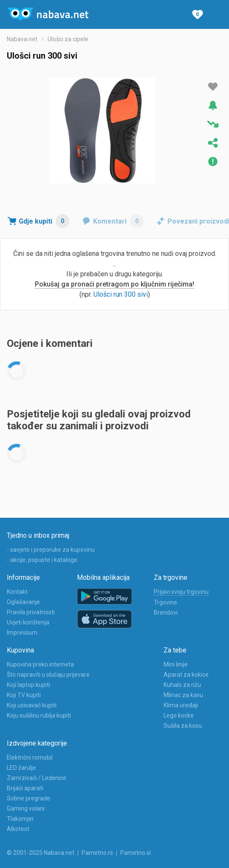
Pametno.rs (97, 853)
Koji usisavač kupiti (32, 705)
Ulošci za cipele (68, 39)
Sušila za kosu (183, 726)
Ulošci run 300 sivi (121, 294)
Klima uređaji (181, 705)
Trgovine (165, 602)
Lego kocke (179, 715)
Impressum (22, 633)
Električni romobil (30, 757)
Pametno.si (136, 853)
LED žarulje (21, 768)
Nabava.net (22, 39)
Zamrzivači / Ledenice (37, 778)
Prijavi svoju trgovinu (181, 592)
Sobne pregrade (28, 798)
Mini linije (176, 664)
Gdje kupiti (44, 221)
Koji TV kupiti (24, 695)
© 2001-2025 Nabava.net (41, 853)
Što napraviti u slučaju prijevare (48, 675)
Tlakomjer (20, 819)
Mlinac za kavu (183, 695)
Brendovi (166, 613)
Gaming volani (26, 808)
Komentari (118, 221)
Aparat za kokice (186, 675)
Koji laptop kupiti (28, 685)
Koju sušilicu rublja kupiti (39, 715)
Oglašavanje (23, 602)
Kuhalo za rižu (182, 685)
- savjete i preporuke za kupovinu (51, 550)
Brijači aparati (25, 788)
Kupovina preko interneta (40, 664)
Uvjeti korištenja (28, 622)
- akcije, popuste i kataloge (42, 560)
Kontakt (17, 592)
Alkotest (18, 829)
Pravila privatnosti (31, 612)
